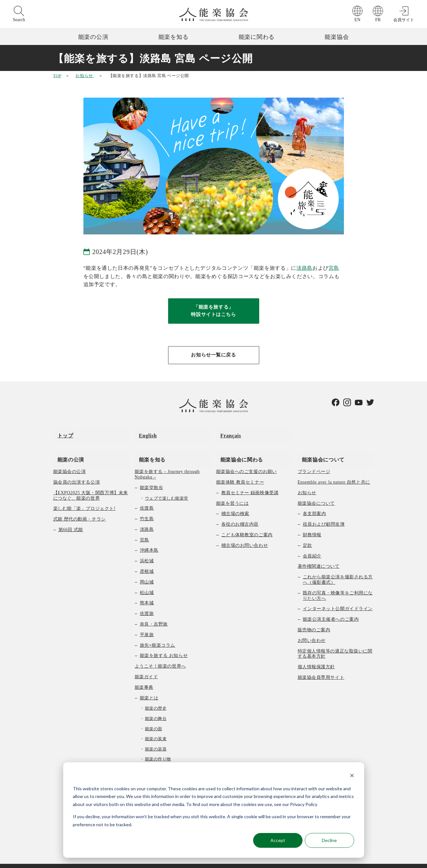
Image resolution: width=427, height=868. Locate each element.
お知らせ (85, 76)
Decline (329, 840)
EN (358, 20)
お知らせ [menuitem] (307, 483)
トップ (61, 434)
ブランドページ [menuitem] (314, 462)
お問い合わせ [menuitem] (312, 631)
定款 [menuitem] (307, 535)
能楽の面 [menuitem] (154, 719)
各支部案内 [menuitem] (315, 504)
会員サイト (404, 20)
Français (227, 434)
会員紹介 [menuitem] (312, 546)
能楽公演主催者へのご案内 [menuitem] (331, 610)
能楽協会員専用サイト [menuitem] (321, 667)
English (144, 434)
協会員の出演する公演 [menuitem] (77, 473)
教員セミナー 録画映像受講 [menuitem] (250, 483)
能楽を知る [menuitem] (148, 449)
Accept (278, 840)
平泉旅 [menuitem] (147, 625)
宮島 (334, 268)
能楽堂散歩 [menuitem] (152, 478)
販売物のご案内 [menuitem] (314, 620)
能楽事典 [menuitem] (144, 677)
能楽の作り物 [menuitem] (158, 749)
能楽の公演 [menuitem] (67, 449)
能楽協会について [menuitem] (319, 449)
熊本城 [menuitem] (147, 593)
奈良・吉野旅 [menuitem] (154, 614)
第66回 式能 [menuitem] (71, 520)
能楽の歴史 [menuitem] (156, 699)
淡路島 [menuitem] (147, 519)
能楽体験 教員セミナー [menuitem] (240, 473)
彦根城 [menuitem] (147, 561)
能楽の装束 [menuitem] (156, 729)
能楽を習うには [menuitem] (233, 493)
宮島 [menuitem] (145, 530)
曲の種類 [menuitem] (149, 759)
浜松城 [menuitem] (147, 551)
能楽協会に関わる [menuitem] (238, 449)
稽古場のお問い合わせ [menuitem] (245, 535)
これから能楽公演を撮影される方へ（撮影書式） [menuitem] (338, 570)
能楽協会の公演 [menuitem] (70, 462)
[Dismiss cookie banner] (352, 776)
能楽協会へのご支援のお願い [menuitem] (247, 462)
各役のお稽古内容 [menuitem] (240, 515)
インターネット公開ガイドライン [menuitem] (338, 599)
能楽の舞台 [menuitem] (156, 709)
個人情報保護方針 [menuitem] (316, 657)
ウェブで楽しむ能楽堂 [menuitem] (167, 488)
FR (378, 20)
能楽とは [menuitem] (149, 688)
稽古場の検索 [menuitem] (235, 504)
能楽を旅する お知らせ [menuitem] (164, 646)
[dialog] (214, 810)
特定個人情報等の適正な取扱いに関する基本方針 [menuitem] (335, 644)
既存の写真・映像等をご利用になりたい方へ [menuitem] (338, 586)
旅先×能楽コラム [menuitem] (158, 635)
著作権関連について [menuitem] (319, 557)
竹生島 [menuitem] (147, 509)
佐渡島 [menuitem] (147, 499)
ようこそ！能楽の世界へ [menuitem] (160, 657)
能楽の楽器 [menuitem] (156, 739)
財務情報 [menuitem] (312, 525)
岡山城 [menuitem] (147, 572)
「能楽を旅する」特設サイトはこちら (214, 312)
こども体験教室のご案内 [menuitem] (247, 525)
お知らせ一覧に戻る (214, 357)
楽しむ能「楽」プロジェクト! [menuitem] (85, 499)
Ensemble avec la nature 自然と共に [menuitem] (334, 473)
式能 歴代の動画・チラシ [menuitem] (80, 509)
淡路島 (304, 268)
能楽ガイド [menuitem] (146, 667)
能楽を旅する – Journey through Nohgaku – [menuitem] (167, 465)
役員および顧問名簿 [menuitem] (324, 515)
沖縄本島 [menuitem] (149, 541)
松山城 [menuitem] (147, 583)
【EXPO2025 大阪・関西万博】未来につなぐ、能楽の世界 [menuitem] (91, 486)
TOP (57, 76)
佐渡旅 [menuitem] (147, 604)
